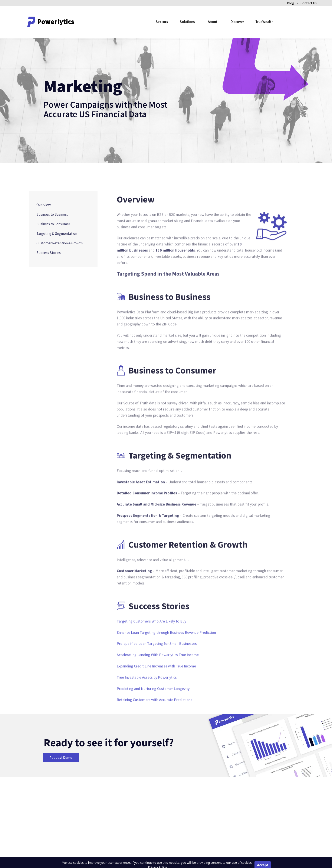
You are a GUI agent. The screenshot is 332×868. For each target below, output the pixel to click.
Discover (237, 22)
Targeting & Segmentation (57, 234)
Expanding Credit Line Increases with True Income (156, 680)
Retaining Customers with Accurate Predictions (155, 713)
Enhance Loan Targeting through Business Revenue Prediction (166, 646)
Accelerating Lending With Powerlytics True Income (158, 668)
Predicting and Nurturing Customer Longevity (153, 702)
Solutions (187, 22)
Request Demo (61, 758)
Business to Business (52, 214)
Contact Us (309, 3)
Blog (291, 3)
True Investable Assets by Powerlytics (147, 691)
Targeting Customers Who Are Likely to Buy (151, 635)
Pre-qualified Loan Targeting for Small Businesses (157, 657)
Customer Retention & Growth (60, 243)
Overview (44, 205)
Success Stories (49, 253)
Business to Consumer (53, 224)
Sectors (162, 22)
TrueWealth (264, 22)
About (213, 22)
